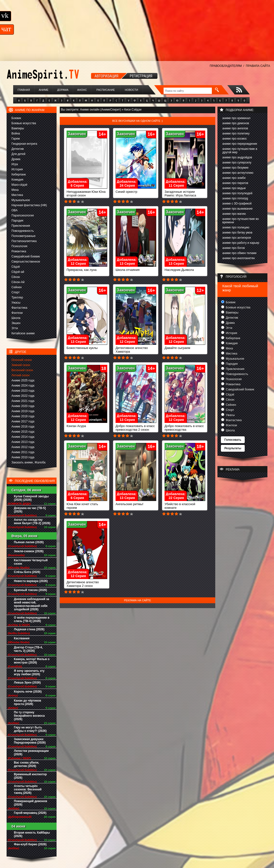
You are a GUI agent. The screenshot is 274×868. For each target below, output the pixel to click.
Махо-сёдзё (19, 185)
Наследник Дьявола (185, 268)
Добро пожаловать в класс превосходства (185, 426)
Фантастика (19, 308)
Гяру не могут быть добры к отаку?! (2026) (30, 729)
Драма (16, 159)
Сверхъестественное (26, 262)
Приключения (21, 226)
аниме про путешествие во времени (241, 221)
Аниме (44, 90)
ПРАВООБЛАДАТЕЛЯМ (226, 66)
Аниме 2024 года (23, 386)
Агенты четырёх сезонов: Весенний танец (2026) (28, 789)
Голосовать (233, 440)
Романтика (19, 251)
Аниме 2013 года (23, 442)
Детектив (18, 149)
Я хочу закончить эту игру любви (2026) (29, 673)
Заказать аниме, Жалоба (29, 462)
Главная (24, 90)
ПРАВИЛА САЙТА (258, 66)
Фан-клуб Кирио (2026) (30, 844)
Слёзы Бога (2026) (27, 572)
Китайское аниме (23, 333)
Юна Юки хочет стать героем (87, 504)
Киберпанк (19, 174)
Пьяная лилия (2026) (29, 542)
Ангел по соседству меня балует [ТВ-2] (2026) (32, 521)
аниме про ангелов (235, 128)
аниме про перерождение (240, 144)
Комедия (17, 180)
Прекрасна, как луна (87, 268)
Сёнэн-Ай (18, 282)
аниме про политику (236, 133)
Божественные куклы (87, 346)
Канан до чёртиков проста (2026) (28, 702)
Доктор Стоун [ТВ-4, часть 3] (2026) (28, 649)
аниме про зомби (234, 178)
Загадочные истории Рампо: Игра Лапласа (185, 192)
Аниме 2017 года (23, 421)
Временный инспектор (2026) (30, 776)
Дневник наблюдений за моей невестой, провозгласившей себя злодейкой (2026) (32, 604)
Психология (19, 246)
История (17, 169)
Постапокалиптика (24, 241)
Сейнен (17, 287)
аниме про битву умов (237, 233)
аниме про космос (235, 139)
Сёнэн (16, 277)
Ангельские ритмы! (136, 503)
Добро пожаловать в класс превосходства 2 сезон (136, 426)
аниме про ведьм (234, 188)
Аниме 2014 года (23, 437)
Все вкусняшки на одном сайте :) (137, 121)
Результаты (233, 448)
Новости (131, 90)
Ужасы (16, 303)
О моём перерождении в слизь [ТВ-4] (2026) (32, 619)
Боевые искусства (24, 123)
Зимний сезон (21, 365)
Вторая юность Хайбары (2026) (32, 834)
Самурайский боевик (26, 256)
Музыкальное (21, 200)
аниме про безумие (235, 168)
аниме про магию (234, 214)
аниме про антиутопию (238, 173)
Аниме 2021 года (23, 401)
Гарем (16, 139)
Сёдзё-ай (18, 272)
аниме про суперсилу (237, 163)
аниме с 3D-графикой (237, 204)
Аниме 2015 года (23, 432)
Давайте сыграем (185, 346)
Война (16, 133)
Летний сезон (20, 375)
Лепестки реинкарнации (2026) (31, 753)
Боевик (16, 118)
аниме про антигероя (237, 238)
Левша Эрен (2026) (27, 683)
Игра (15, 164)
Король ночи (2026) (28, 692)
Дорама (63, 90)
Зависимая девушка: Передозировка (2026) (30, 741)
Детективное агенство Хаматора (136, 348)
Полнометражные (24, 236)
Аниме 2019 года (23, 411)
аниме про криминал (236, 118)
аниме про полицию (236, 227)
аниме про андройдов (237, 157)
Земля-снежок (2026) (29, 551)
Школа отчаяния (136, 268)
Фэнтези (17, 313)
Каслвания (22, 638)
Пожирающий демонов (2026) (30, 803)
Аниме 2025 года (23, 380)
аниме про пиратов (235, 183)
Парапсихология (23, 215)
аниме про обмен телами (239, 253)
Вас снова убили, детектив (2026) (27, 764)
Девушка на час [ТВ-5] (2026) (30, 510)
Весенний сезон (22, 370)
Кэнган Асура (87, 424)
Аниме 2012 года (23, 447)
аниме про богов (234, 248)
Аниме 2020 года (23, 406)
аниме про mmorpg (235, 198)
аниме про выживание (237, 209)
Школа (16, 318)
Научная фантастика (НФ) (29, 205)
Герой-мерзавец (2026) (30, 813)
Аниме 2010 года (23, 457)
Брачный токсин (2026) (30, 590)
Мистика (17, 195)
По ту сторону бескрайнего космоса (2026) (29, 716)
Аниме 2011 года (23, 452)
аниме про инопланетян (239, 258)
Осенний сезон (22, 360)
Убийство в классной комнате (185, 504)
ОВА (15, 210)
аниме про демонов (236, 123)
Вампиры (18, 128)
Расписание (106, 90)
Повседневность (23, 231)
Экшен (16, 323)
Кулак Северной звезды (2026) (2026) (31, 498)
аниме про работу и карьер (241, 243)
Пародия (17, 221)
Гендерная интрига (24, 144)
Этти (15, 328)
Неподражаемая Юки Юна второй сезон (87, 192)
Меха (15, 190)
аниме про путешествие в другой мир (240, 151)
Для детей (18, 154)
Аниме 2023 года (23, 391)
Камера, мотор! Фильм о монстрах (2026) (32, 661)
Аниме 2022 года (23, 396)
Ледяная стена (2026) (29, 629)
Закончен (77, 134)
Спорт (16, 292)
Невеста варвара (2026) (31, 581)
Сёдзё (16, 267)
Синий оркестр (136, 190)
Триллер (17, 297)
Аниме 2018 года (23, 416)
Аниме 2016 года (23, 427)
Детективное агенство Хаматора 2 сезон (87, 582)
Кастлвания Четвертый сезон (31, 562)
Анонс (82, 90)
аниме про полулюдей (237, 193)
